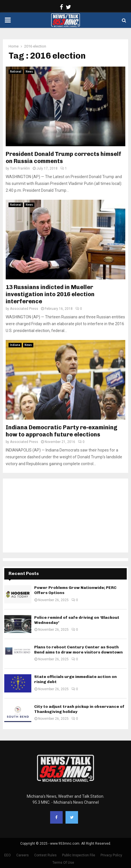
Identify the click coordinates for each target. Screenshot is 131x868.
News (29, 72)
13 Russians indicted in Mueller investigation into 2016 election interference (50, 294)
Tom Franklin (20, 168)
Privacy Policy (111, 855)
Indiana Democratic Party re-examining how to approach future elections (62, 431)
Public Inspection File (79, 855)
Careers (22, 855)
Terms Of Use (63, 863)
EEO (8, 855)
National (16, 72)
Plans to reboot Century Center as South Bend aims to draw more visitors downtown (78, 650)
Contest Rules (45, 855)
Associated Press (24, 309)
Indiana (15, 345)
